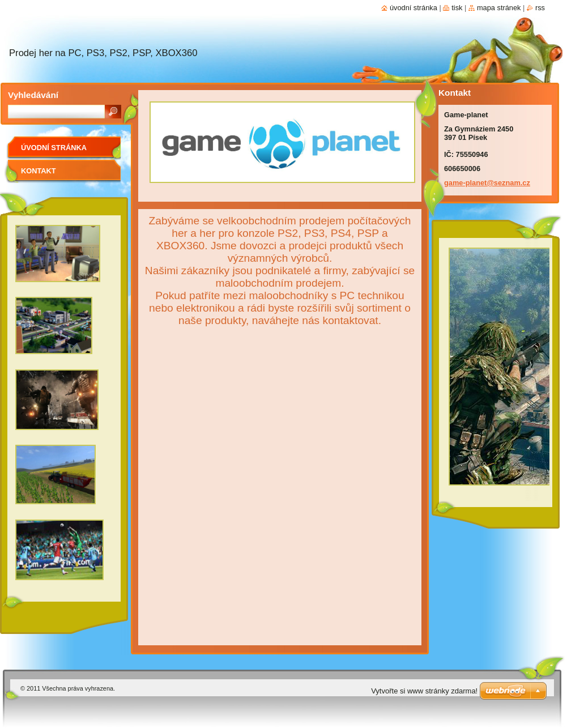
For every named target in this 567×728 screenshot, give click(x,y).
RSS (540, 8)
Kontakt (39, 171)
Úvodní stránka (54, 148)
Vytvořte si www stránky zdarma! (424, 691)
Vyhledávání (33, 95)
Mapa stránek (499, 8)
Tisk (457, 8)
